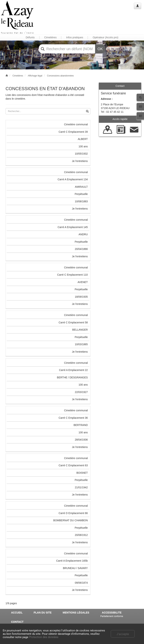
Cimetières (18, 76)
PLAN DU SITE (43, 613)
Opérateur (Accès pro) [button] (106, 37)
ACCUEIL (17, 613)
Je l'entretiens (80, 161)
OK (100, 49)
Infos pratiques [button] (75, 37)
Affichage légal (35, 76)
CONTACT (17, 622)
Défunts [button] (30, 37)
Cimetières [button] (50, 37)
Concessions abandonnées (60, 76)
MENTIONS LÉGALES (76, 613)
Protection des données (44, 637)
